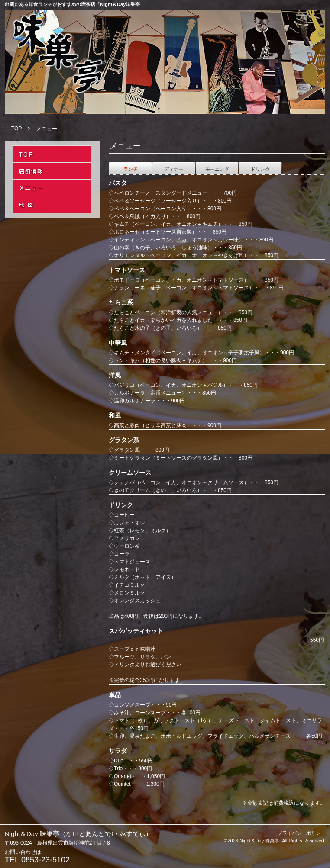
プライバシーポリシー (301, 833)
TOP (17, 129)
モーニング (217, 169)
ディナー (174, 169)
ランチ (131, 169)
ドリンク (260, 169)
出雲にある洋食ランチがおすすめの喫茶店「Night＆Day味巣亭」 (75, 4)
